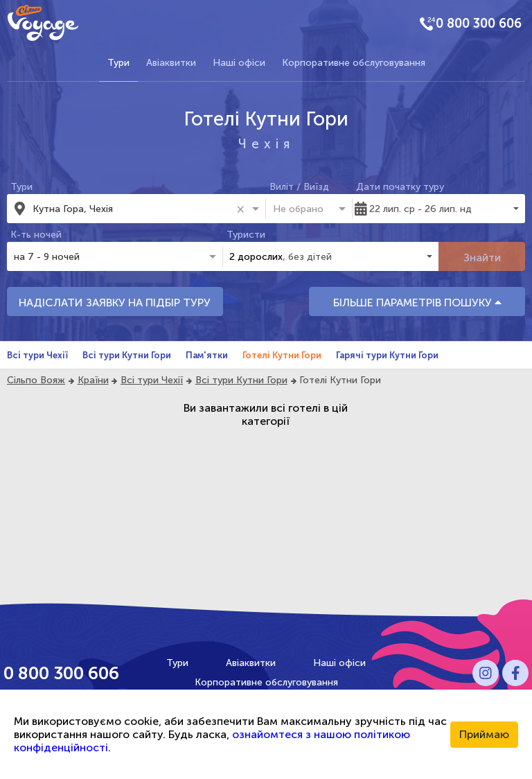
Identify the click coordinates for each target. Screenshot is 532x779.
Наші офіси (239, 63)
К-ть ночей (36, 235)
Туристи (246, 235)
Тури (118, 63)
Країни (93, 380)
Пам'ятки (207, 355)
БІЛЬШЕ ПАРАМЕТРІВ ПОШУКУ (417, 303)
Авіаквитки (171, 63)
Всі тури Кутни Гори (127, 355)
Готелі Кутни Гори (282, 355)
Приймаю (484, 734)
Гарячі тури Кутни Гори (387, 355)
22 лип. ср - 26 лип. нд (420, 209)
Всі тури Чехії (37, 355)
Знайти (482, 257)
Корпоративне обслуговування (354, 63)
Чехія (266, 144)
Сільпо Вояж (36, 380)
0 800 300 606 (479, 24)
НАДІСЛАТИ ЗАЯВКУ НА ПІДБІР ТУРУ (115, 303)
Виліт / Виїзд (299, 187)
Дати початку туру (400, 187)
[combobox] (132, 209)
